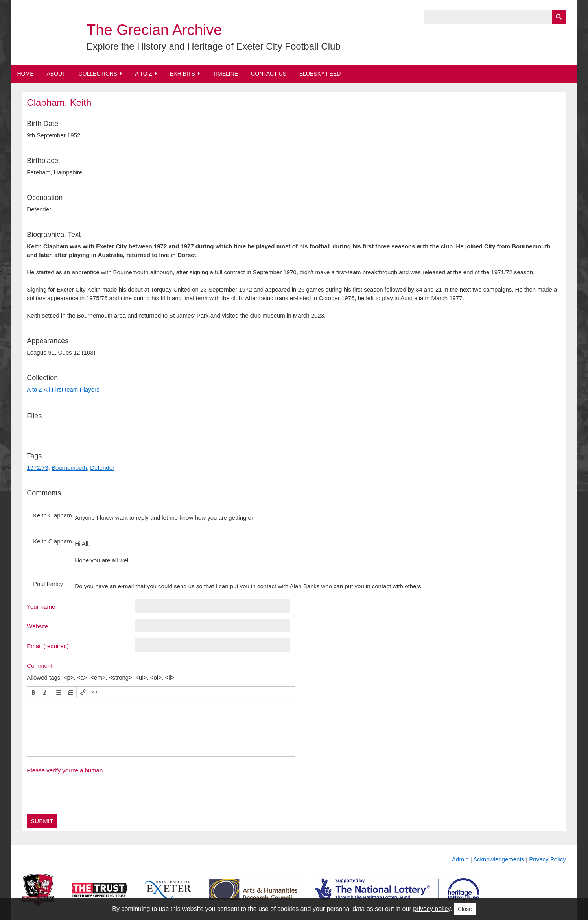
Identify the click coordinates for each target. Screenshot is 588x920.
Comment (40, 665)
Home (26, 74)
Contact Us (269, 74)
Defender (102, 468)
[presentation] (33, 692)
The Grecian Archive (154, 30)
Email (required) (48, 646)
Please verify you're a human (65, 770)
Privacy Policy (547, 859)
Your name (41, 606)
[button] (33, 692)
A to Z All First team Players (63, 389)
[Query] (495, 17)
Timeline (226, 74)
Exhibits (182, 74)
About (56, 74)
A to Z (144, 74)
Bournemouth (69, 468)
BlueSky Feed (320, 74)
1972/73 (37, 468)
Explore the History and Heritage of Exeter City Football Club (214, 46)
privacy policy (432, 909)
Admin (460, 859)
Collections (98, 74)
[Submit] (559, 17)
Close (465, 909)
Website (37, 626)
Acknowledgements (499, 859)
